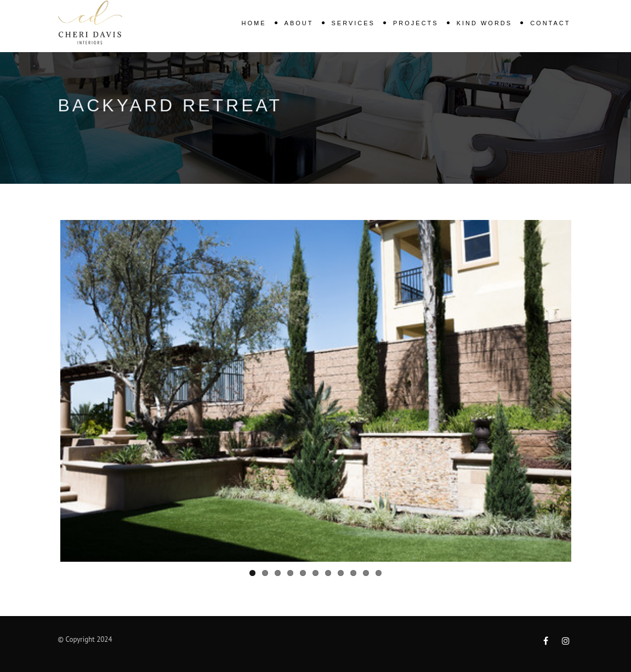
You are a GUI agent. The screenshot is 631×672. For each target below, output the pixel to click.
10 (366, 573)
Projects (416, 23)
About (299, 23)
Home (254, 23)
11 (379, 573)
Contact (550, 23)
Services (353, 23)
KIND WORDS (485, 23)
